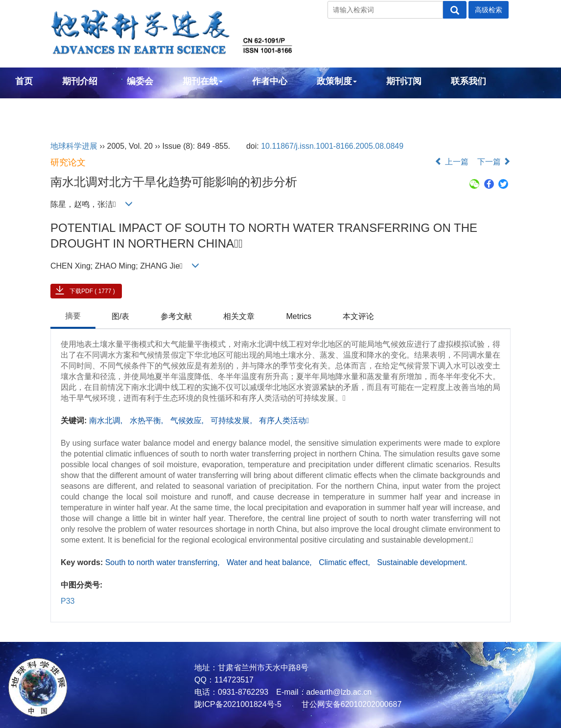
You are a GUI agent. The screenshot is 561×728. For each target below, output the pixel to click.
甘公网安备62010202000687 (350, 704)
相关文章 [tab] (239, 316)
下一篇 (494, 162)
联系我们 (468, 81)
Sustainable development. (422, 562)
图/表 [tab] (120, 316)
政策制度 (337, 81)
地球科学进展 (74, 146)
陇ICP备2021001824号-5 (238, 704)
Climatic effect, (345, 562)
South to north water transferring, (164, 562)
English (31, 108)
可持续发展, (232, 421)
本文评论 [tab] (358, 316)
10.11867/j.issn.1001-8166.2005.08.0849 (332, 146)
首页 (24, 81)
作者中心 (270, 81)
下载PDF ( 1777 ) (92, 291)
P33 (68, 601)
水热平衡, (148, 421)
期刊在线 (203, 81)
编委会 (140, 81)
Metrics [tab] (299, 316)
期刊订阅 (404, 81)
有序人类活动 (284, 421)
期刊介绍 (80, 81)
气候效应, (188, 421)
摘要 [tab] (73, 316)
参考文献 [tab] (176, 316)
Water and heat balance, (270, 562)
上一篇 (451, 162)
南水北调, (107, 421)
